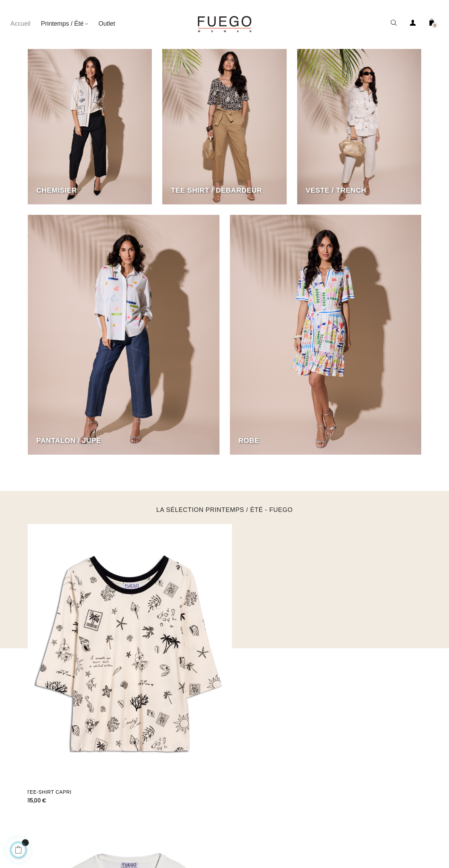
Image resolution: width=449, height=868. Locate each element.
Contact (244, 823)
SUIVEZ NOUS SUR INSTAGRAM (224, 697)
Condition (210, 823)
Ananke (276, 823)
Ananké (256, 802)
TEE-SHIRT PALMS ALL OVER (266, 649)
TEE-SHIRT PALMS (152, 649)
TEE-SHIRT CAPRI (50, 649)
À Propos (175, 823)
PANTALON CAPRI (353, 649)
